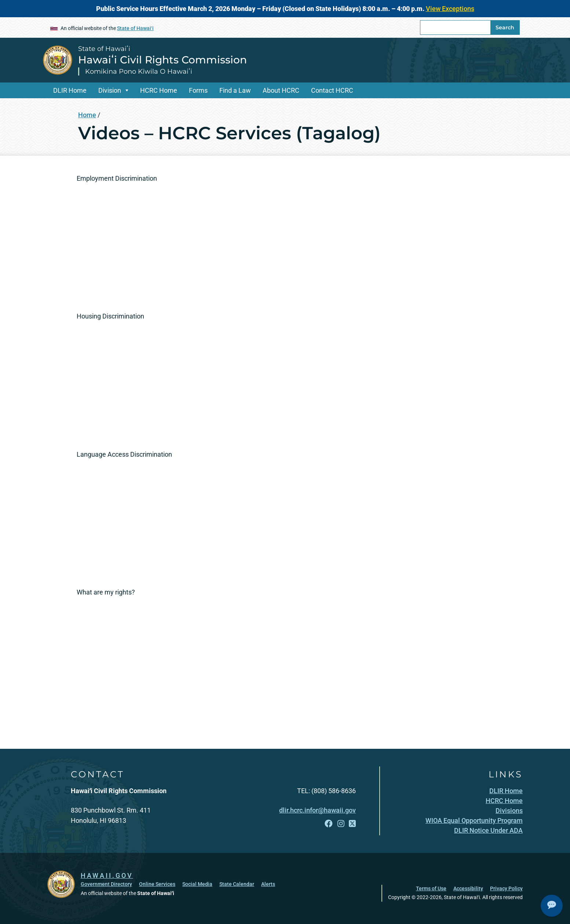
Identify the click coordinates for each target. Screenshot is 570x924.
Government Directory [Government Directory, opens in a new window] (106, 884)
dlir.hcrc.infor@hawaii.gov (317, 810)
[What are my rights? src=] (179, 656)
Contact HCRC (332, 90)
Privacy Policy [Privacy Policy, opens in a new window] (506, 888)
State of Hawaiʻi (135, 28)
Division (110, 90)
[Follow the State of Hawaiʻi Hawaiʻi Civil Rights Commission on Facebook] (329, 824)
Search (505, 27)
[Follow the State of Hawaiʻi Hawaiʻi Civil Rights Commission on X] (352, 824)
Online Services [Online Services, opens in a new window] (157, 884)
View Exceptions (450, 9)
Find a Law (235, 90)
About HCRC (281, 90)
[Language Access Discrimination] (179, 518)
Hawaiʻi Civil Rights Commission (162, 60)
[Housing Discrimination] (179, 380)
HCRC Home (159, 90)
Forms (198, 90)
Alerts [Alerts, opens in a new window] (268, 884)
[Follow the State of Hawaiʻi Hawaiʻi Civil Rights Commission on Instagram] (341, 824)
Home (87, 115)
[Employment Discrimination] (179, 241)
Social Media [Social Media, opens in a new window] (197, 884)
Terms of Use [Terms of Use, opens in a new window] (431, 888)
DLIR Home (70, 90)
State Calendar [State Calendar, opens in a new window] (237, 884)
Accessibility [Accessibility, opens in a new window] (468, 888)
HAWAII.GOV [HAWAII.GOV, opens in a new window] (107, 875)
